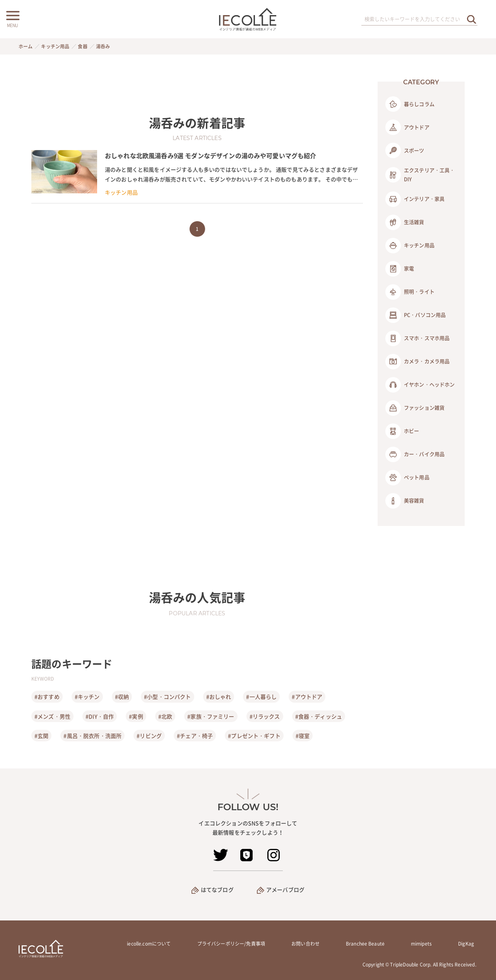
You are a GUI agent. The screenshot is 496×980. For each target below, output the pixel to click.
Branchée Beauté (365, 944)
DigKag (466, 944)
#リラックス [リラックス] (265, 716)
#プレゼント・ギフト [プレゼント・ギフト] (254, 736)
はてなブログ (217, 890)
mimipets (421, 944)
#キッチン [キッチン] (87, 697)
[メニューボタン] (12, 18)
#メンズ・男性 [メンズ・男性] (52, 716)
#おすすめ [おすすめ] (47, 697)
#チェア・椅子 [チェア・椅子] (195, 736)
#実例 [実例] (136, 716)
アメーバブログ (285, 890)
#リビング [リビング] (149, 736)
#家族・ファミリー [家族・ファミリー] (211, 716)
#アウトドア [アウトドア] (307, 697)
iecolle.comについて (149, 944)
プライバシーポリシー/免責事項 (231, 944)
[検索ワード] (419, 19)
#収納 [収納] (122, 697)
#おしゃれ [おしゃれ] (219, 697)
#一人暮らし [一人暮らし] (261, 697)
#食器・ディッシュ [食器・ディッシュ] (319, 716)
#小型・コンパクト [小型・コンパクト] (167, 697)
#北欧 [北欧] (165, 716)
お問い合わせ (305, 944)
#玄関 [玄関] (41, 736)
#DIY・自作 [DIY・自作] (100, 716)
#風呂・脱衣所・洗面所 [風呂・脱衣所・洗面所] (92, 736)
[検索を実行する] (472, 19)
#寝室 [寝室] (303, 736)
